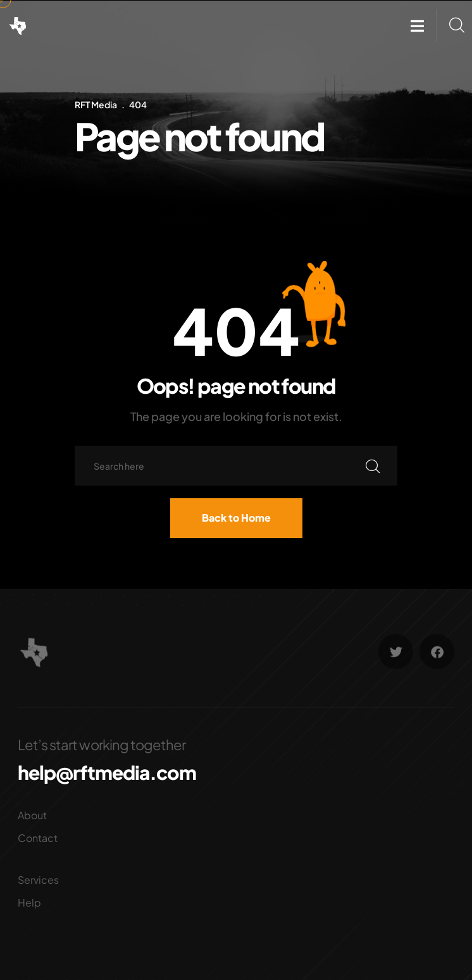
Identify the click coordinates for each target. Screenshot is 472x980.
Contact (38, 838)
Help (29, 902)
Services (38, 880)
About (32, 815)
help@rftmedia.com (107, 772)
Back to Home (236, 518)
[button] (417, 26)
